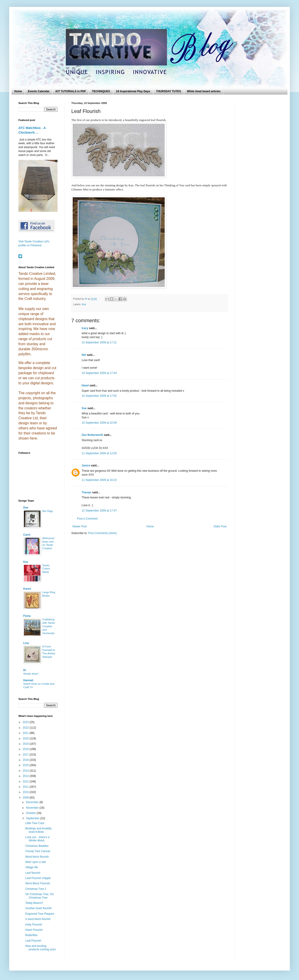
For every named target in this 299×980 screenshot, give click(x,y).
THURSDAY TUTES (169, 91)
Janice (86, 466)
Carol (27, 535)
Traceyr (87, 492)
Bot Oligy (48, 511)
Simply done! (31, 674)
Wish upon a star (36, 862)
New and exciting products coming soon (40, 948)
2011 (26, 787)
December (33, 802)
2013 (26, 776)
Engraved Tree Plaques (40, 914)
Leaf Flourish (33, 941)
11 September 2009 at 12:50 (99, 453)
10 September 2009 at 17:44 (99, 373)
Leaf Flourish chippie (38, 878)
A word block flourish (38, 919)
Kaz (84, 304)
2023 (26, 722)
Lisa (26, 643)
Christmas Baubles (37, 846)
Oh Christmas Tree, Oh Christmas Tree (39, 896)
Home (18, 91)
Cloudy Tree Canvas (38, 851)
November (33, 808)
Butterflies (31, 935)
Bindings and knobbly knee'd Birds (38, 830)
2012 (26, 782)
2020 (26, 739)
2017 (26, 755)
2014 (26, 771)
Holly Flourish (34, 925)
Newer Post (80, 526)
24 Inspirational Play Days (133, 91)
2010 (26, 792)
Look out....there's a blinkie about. (37, 839)
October (31, 813)
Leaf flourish (33, 873)
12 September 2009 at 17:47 (99, 511)
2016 (26, 760)
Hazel (85, 385)
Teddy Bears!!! (34, 903)
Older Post (220, 526)
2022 (26, 728)
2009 (26, 798)
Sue (84, 408)
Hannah (28, 680)
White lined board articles (204, 91)
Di (25, 670)
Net (84, 355)
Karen (27, 589)
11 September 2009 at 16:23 (99, 480)
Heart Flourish (34, 930)
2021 (26, 733)
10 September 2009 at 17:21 (99, 342)
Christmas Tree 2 (36, 889)
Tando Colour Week (46, 569)
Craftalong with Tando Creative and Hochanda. (49, 626)
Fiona (27, 616)
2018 (26, 749)
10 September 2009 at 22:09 (99, 423)
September (33, 818)
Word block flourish (37, 857)
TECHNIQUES (101, 91)
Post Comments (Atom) (102, 533)
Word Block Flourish (38, 883)
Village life (32, 867)
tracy (85, 328)
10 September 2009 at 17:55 (99, 396)
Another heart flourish (39, 908)
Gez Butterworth (92, 435)
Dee (26, 508)
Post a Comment (87, 519)
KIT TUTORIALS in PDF (71, 91)
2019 (26, 744)
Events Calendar (39, 91)
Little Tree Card (35, 823)
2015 (26, 765)
